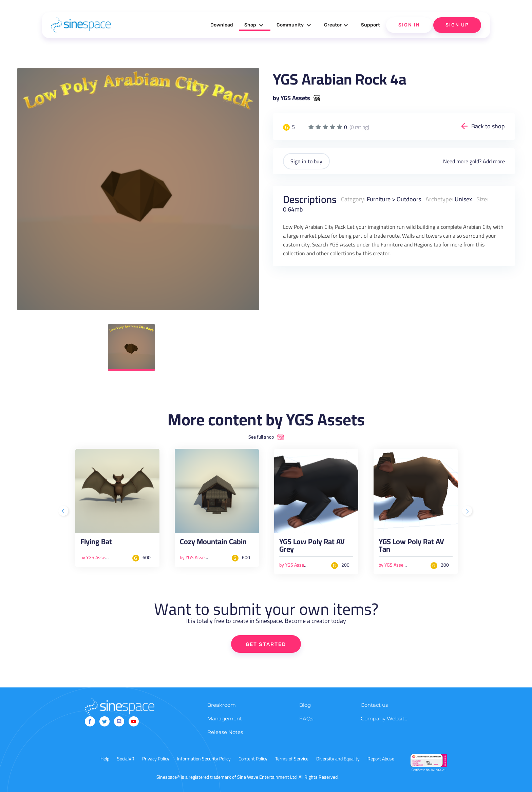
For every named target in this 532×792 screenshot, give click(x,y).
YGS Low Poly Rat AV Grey (312, 547)
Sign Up (457, 25)
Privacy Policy (156, 759)
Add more (494, 161)
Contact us (374, 705)
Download (222, 25)
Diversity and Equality (338, 759)
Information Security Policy (204, 759)
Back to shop (488, 126)
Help (105, 759)
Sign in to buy (306, 161)
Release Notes (225, 732)
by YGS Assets (291, 98)
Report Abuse (381, 759)
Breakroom (222, 705)
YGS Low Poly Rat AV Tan (411, 547)
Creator (337, 25)
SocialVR (126, 759)
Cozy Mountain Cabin (213, 543)
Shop (255, 25)
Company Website (384, 719)
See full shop (261, 437)
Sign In (409, 25)
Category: (353, 199)
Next (468, 512)
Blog (305, 705)
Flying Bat (96, 543)
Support (370, 25)
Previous (64, 512)
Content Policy (253, 759)
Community (295, 25)
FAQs (306, 719)
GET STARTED (266, 644)
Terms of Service (292, 759)
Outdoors (409, 199)
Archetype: (439, 199)
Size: (482, 199)
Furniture (379, 199)
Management (225, 719)
